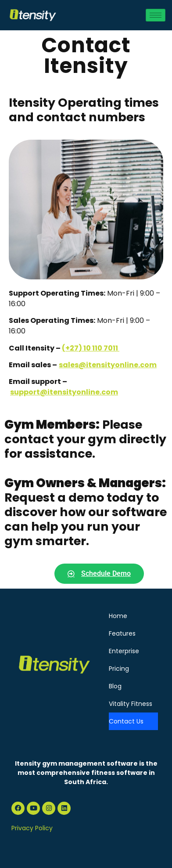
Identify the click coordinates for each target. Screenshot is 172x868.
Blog (115, 686)
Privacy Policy (32, 828)
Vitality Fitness (131, 704)
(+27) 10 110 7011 (91, 348)
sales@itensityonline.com (108, 365)
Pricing (119, 669)
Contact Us (126, 721)
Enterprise (124, 651)
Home (118, 616)
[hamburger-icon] (156, 15)
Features (122, 633)
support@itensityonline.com (64, 392)
